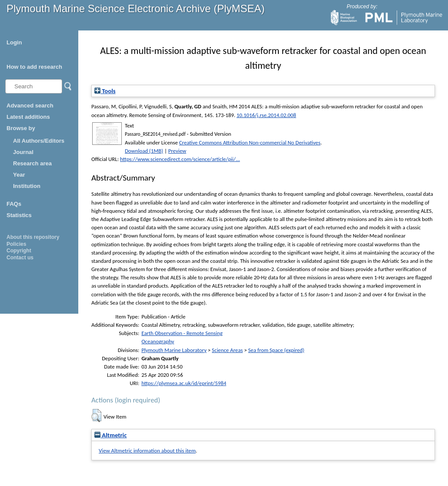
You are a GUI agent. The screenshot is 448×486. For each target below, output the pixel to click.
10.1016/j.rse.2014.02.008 (266, 115)
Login (14, 42)
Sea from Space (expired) (276, 350)
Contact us (20, 258)
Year (19, 175)
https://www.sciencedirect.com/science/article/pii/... (180, 159)
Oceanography (158, 341)
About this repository (33, 237)
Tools (105, 91)
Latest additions (28, 117)
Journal (23, 152)
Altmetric (110, 435)
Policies (16, 244)
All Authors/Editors (39, 141)
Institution (27, 186)
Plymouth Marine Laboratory (174, 350)
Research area (32, 163)
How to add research (34, 67)
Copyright (19, 251)
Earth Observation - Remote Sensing (182, 333)
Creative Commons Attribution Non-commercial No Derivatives (250, 142)
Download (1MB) (144, 151)
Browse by (21, 128)
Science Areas (227, 350)
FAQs (14, 204)
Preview (177, 151)
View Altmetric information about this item (147, 451)
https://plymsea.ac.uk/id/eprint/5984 (184, 383)
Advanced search (30, 106)
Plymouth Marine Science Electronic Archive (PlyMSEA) (136, 8)
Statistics (19, 215)
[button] (96, 416)
